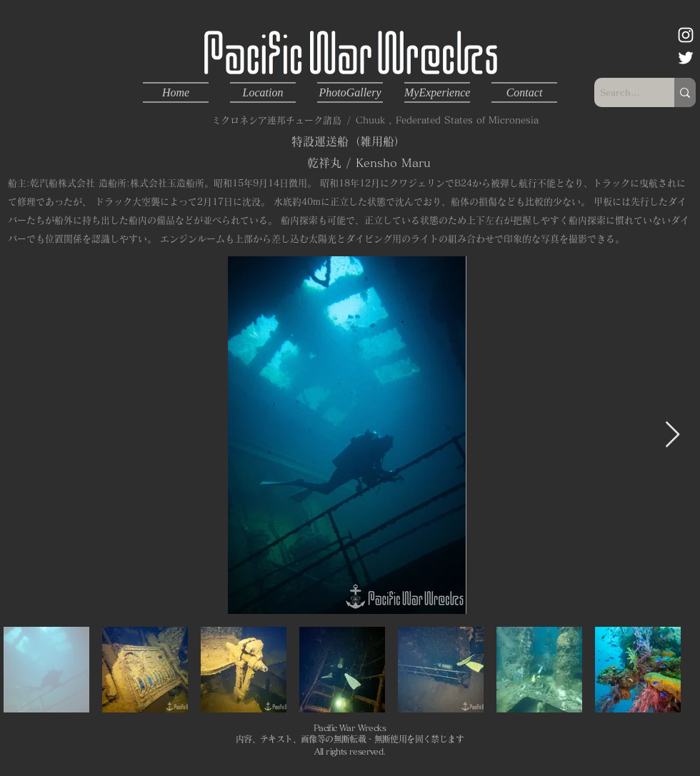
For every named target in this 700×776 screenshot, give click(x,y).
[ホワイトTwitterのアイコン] (686, 58)
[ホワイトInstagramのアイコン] (686, 35)
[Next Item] (672, 435)
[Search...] (622, 92)
